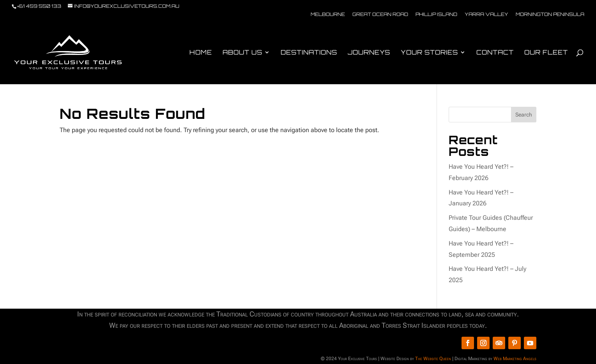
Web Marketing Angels (515, 359)
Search (524, 115)
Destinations (309, 53)
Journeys (369, 53)
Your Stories (429, 53)
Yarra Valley (486, 15)
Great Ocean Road (380, 15)
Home (201, 53)
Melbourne (328, 15)
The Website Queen (433, 359)
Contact (495, 53)
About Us (242, 53)
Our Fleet (546, 53)
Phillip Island (436, 15)
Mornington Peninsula (550, 15)
